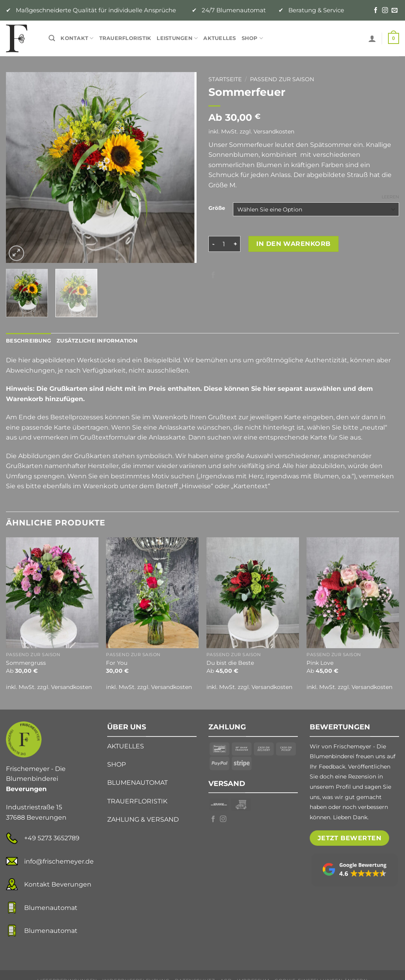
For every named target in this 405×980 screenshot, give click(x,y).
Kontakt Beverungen (58, 884)
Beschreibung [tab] (28, 341)
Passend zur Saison (282, 79)
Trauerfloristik (125, 38)
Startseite (225, 79)
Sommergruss (26, 663)
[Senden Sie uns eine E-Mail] (395, 10)
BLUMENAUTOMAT (137, 783)
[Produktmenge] (224, 244)
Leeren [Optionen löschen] (390, 197)
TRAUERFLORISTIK (137, 801)
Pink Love (320, 663)
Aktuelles (220, 38)
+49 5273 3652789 (52, 838)
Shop (252, 38)
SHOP (116, 764)
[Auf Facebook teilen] (213, 275)
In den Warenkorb (293, 244)
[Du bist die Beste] (253, 593)
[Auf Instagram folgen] (385, 10)
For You (117, 663)
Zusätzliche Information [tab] (97, 341)
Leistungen (177, 38)
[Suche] (52, 38)
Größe (217, 208)
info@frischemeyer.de (59, 861)
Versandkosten (274, 131)
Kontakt (77, 38)
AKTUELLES (126, 746)
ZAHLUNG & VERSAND (143, 819)
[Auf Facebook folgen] (376, 10)
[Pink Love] (353, 593)
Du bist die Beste (230, 663)
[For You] (152, 593)
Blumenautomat (51, 908)
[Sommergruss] (52, 593)
